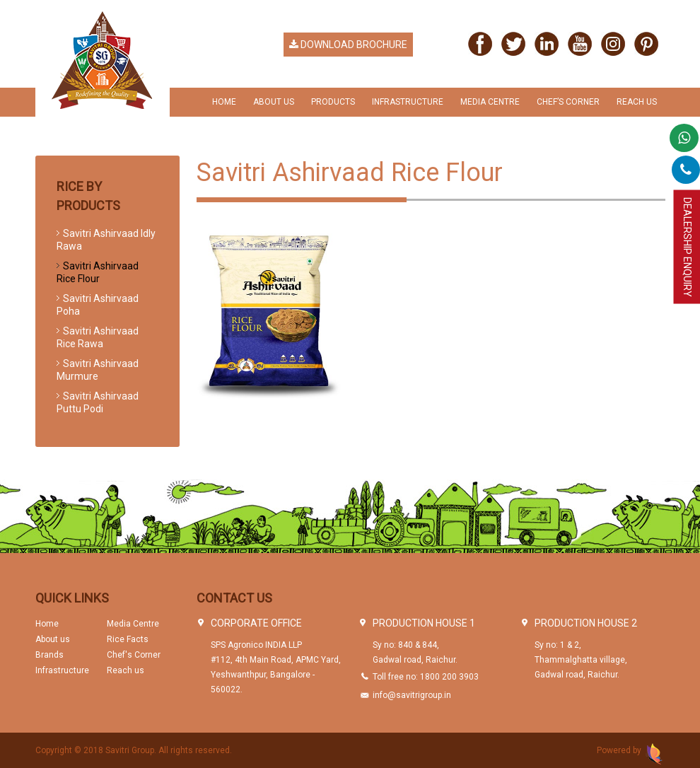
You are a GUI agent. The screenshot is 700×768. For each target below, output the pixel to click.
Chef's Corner (134, 655)
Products (333, 102)
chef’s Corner (568, 102)
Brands (49, 655)
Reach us (637, 102)
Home (224, 102)
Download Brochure (348, 45)
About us (53, 639)
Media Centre (490, 102)
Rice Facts (128, 639)
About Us (274, 102)
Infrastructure (408, 102)
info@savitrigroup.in (412, 695)
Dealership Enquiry (687, 247)
